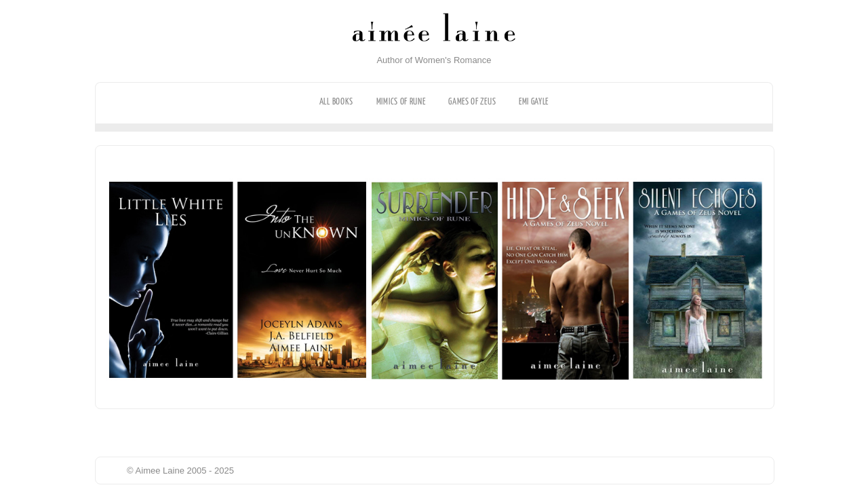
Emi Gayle (534, 101)
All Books (336, 101)
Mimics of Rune (401, 101)
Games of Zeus (472, 101)
